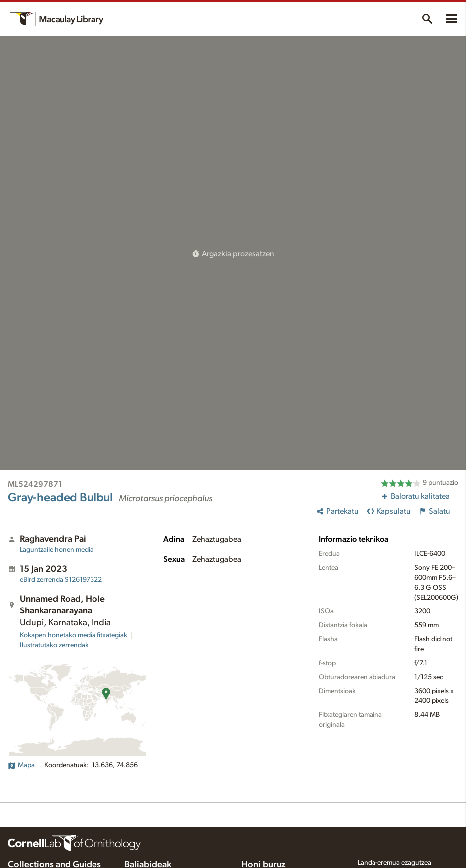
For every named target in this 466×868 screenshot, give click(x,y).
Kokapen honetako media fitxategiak (74, 635)
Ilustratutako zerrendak (54, 645)
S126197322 (61, 580)
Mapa (21, 765)
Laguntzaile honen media (57, 550)
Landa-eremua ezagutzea (394, 863)
